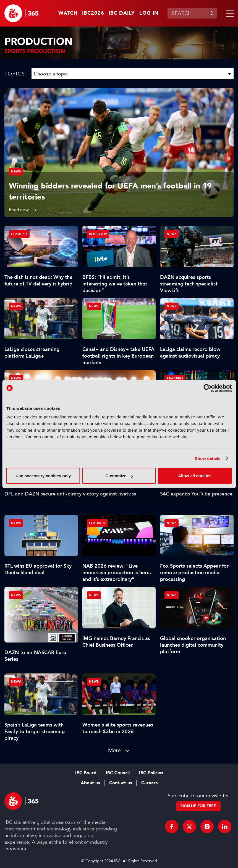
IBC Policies (151, 773)
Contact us (121, 783)
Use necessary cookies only (43, 476)
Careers (149, 783)
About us (90, 783)
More (114, 750)
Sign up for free (198, 806)
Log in (149, 13)
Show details (208, 458)
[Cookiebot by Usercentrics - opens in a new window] (207, 388)
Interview (98, 234)
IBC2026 (93, 13)
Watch (68, 13)
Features (19, 234)
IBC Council (118, 773)
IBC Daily (122, 13)
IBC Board (86, 773)
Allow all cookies (195, 476)
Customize (119, 476)
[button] (229, 13)
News (16, 171)
